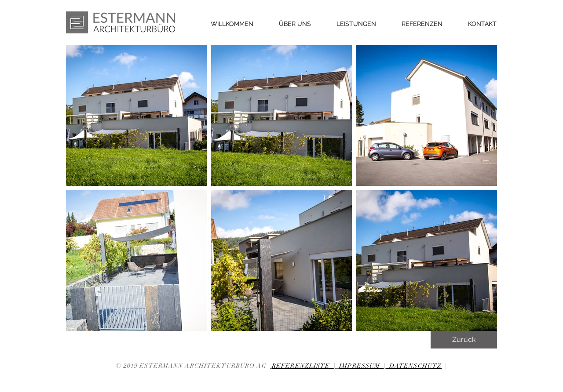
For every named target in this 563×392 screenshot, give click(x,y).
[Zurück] (464, 340)
